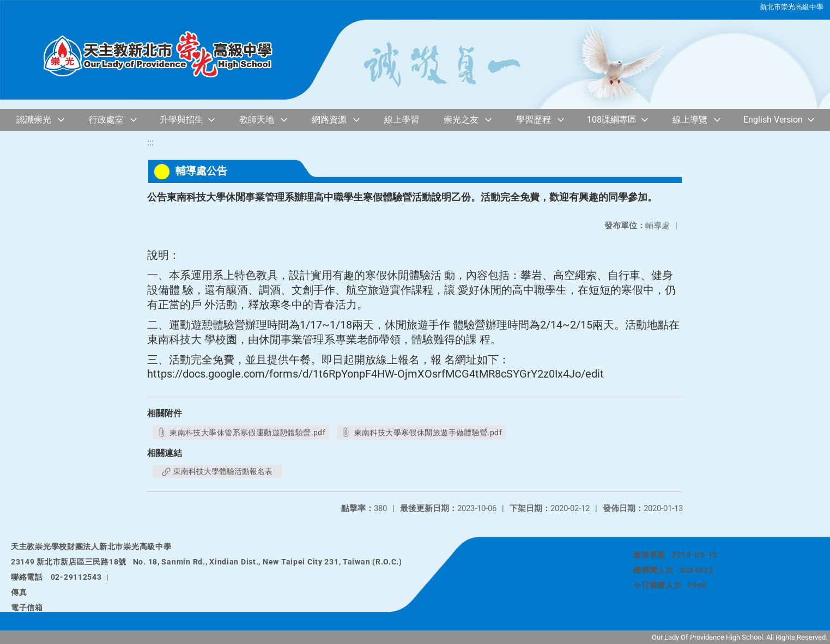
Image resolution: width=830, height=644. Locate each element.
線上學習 (402, 120)
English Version (773, 120)
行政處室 (106, 120)
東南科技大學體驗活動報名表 (217, 471)
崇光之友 (461, 120)
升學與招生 (181, 120)
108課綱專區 (612, 120)
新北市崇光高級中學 (792, 7)
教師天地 (257, 120)
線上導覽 (690, 120)
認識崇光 (34, 120)
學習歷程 (534, 120)
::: (150, 142)
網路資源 (329, 120)
